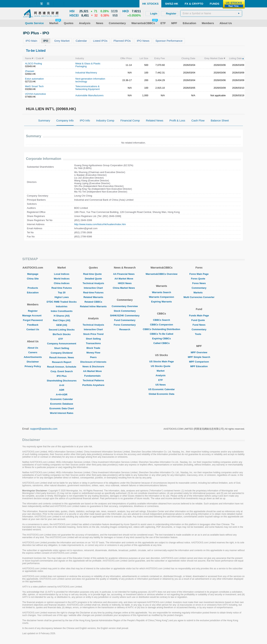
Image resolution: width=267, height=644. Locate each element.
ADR (62, 390)
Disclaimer (33, 362)
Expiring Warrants (161, 302)
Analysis (161, 375)
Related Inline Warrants (93, 306)
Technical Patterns (93, 380)
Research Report (62, 362)
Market (161, 371)
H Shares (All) (62, 316)
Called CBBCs (161, 343)
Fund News (199, 325)
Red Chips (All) (62, 320)
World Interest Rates (62, 413)
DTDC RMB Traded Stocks (62, 302)
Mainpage (33, 274)
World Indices (62, 279)
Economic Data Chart (62, 408)
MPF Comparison (199, 362)
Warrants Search (162, 292)
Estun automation (34, 79)
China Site (33, 279)
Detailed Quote (93, 279)
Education (33, 293)
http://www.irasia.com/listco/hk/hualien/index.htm (100, 224)
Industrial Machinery (86, 73)
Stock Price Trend (93, 334)
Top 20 (62, 293)
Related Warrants (93, 297)
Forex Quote (199, 279)
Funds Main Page (199, 316)
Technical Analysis (93, 283)
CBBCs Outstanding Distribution (161, 329)
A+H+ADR (62, 395)
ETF (62, 339)
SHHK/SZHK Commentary (125, 316)
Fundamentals (93, 376)
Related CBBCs (93, 302)
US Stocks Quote (161, 366)
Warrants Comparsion (161, 297)
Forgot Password (33, 320)
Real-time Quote (93, 274)
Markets (199, 293)
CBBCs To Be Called (161, 334)
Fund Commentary (125, 320)
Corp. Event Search (62, 371)
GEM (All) (62, 325)
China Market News (125, 288)
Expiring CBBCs (161, 339)
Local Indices (62, 274)
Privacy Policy (33, 366)
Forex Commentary (125, 325)
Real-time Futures (62, 288)
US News (161, 385)
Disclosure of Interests (93, 362)
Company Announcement (62, 344)
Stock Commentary (125, 311)
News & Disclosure (93, 367)
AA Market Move (93, 371)
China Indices (62, 283)
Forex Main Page (199, 274)
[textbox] (211, 13)
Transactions (93, 343)
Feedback (33, 325)
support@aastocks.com (44, 429)
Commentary (199, 288)
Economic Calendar (62, 399)
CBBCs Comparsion (161, 325)
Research (125, 329)
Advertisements (33, 357)
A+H (62, 385)
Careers (33, 352)
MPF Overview (199, 352)
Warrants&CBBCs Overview (161, 274)
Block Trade (93, 348)
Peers (93, 357)
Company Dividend (62, 353)
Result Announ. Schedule (62, 367)
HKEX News (125, 283)
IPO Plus (62, 376)
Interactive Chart (93, 288)
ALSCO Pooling (33, 64)
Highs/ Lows (62, 297)
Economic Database (62, 404)
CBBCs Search (161, 320)
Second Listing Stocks (62, 330)
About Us (33, 348)
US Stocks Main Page (161, 361)
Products (33, 288)
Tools (199, 334)
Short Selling (62, 348)
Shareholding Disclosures (62, 381)
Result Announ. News (62, 357)
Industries (62, 306)
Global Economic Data (161, 394)
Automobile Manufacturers (90, 95)
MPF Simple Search (199, 357)
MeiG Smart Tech (34, 86)
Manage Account (33, 316)
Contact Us (33, 329)
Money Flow (93, 353)
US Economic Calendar (161, 389)
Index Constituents (62, 311)
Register (33, 311)
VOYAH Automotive (35, 94)
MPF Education (199, 366)
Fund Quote (199, 320)
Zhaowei (30, 71)
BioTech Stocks (62, 334)
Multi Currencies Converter (199, 297)
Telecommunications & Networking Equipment (88, 88)
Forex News (199, 283)
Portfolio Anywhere (93, 385)
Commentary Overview (125, 306)
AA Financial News (125, 274)
